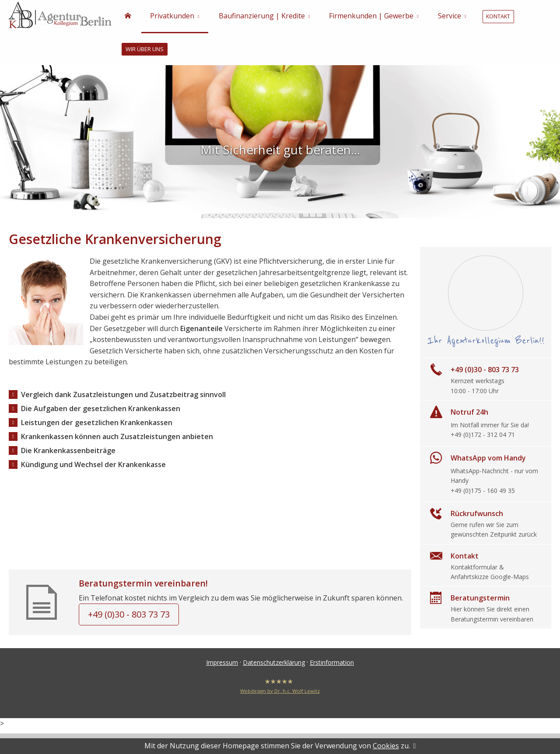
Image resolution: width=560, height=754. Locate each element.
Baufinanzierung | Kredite (262, 17)
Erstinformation (332, 664)
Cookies (386, 746)
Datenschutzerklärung (274, 664)
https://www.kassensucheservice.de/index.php (210, 508)
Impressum (222, 664)
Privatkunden (172, 17)
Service (450, 17)
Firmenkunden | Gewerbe (371, 17)
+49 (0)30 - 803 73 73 (129, 616)
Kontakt (498, 17)
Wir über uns (144, 50)
